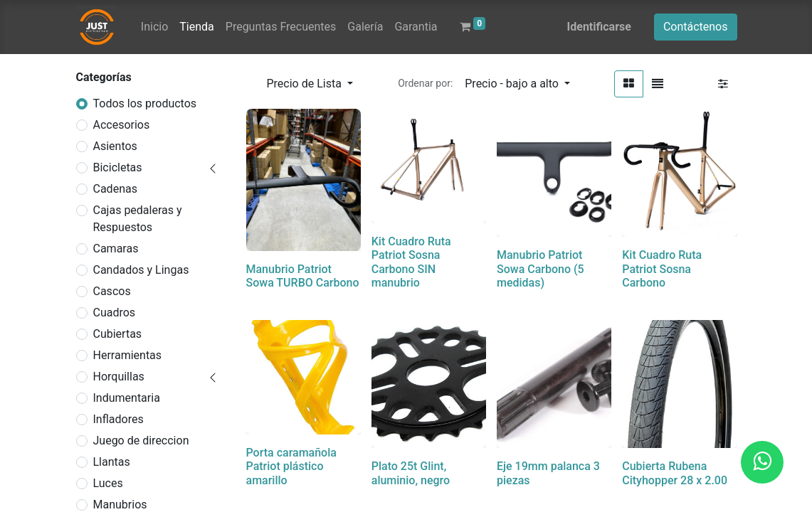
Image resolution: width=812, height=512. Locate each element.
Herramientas (128, 355)
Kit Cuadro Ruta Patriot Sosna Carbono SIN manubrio (411, 262)
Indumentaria (127, 398)
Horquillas (119, 377)
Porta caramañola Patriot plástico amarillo (291, 466)
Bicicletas (118, 167)
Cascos (112, 291)
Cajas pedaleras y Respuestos (138, 219)
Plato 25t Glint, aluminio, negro (411, 473)
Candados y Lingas (141, 270)
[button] (517, 84)
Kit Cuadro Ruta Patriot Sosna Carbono (662, 268)
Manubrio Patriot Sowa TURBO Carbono (303, 276)
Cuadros (115, 313)
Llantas (112, 462)
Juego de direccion (141, 441)
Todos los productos (145, 103)
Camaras (116, 249)
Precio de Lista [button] (306, 84)
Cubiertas (118, 334)
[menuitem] (154, 27)
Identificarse (599, 27)
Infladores (118, 419)
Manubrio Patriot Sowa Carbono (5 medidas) (541, 268)
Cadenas (115, 189)
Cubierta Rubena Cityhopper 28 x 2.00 (675, 473)
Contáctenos (696, 27)
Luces (108, 483)
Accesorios (122, 125)
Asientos (115, 146)
